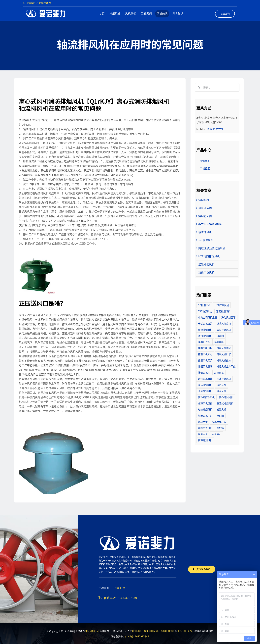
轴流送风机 (205, 232)
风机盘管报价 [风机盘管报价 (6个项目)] (205, 428)
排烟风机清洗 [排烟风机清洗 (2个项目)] (205, 366)
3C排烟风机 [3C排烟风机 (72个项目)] (204, 305)
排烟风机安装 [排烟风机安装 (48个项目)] (205, 360)
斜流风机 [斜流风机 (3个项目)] (219, 372)
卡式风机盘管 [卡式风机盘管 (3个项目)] (205, 323)
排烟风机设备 (185, 631)
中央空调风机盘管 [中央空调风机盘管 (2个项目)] (208, 317)
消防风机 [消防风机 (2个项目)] (221, 385)
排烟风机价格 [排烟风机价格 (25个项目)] (205, 348)
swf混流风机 (206, 240)
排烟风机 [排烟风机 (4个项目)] (219, 342)
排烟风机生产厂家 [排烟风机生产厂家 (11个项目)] (226, 366)
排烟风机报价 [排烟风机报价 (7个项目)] (224, 360)
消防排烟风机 (167, 631)
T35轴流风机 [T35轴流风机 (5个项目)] (205, 311)
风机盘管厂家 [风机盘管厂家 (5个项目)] (219, 422)
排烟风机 (204, 200)
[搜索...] (217, 87)
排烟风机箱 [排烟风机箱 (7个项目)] (204, 372)
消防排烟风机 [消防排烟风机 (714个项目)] (205, 385)
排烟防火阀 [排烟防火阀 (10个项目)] (204, 342)
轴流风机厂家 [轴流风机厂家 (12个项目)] (205, 416)
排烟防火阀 (205, 216)
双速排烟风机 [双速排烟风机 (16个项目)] (205, 330)
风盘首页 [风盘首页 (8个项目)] (203, 434)
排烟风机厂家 (92, 631)
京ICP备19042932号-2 (137, 636)
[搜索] (199, 87)
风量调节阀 (205, 208)
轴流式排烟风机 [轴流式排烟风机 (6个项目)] (225, 403)
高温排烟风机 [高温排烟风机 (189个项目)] (205, 440)
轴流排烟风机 (151, 631)
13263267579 (215, 129)
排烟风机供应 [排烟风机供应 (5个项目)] (224, 348)
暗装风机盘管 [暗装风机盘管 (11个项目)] (205, 379)
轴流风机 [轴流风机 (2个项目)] (221, 409)
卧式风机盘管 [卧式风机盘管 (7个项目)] (224, 323)
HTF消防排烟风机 (209, 256)
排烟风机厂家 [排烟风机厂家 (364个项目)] (224, 354)
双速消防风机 (206, 272)
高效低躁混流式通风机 (212, 248)
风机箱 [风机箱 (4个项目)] (220, 428)
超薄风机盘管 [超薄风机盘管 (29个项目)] (205, 403)
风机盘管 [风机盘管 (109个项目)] (203, 422)
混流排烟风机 (206, 264)
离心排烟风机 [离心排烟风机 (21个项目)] (226, 397)
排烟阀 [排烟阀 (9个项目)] (220, 336)
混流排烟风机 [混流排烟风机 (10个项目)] (205, 391)
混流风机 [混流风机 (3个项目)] (221, 391)
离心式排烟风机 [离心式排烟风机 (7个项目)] (206, 397)
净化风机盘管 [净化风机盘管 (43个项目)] (228, 317)
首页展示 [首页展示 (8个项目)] (217, 434)
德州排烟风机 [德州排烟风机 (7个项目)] (205, 336)
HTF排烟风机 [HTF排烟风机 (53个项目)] (222, 305)
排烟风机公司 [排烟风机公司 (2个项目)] (205, 354)
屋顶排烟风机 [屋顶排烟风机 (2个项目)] (224, 330)
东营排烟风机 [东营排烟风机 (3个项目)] (223, 311)
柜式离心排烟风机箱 (210, 224)
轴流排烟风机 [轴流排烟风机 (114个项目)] (205, 409)
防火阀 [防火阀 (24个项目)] (220, 416)
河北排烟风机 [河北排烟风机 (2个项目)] (224, 379)
